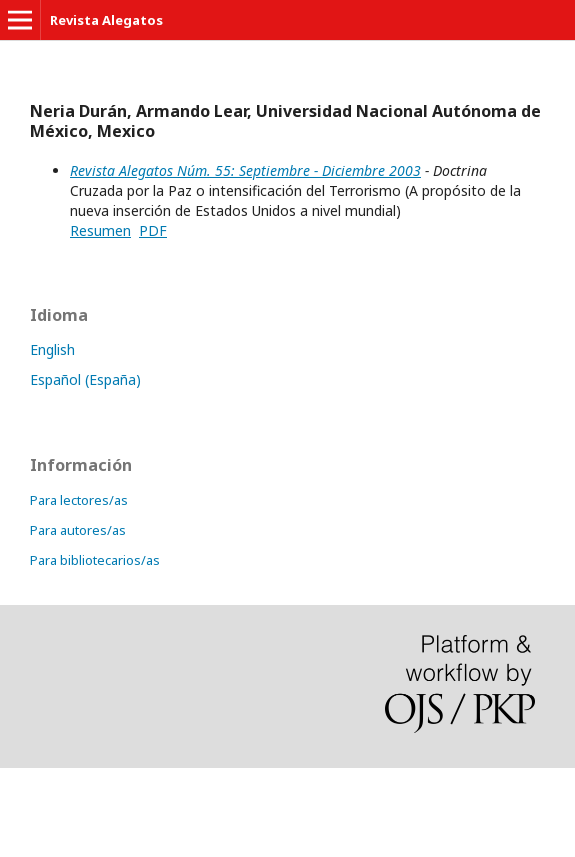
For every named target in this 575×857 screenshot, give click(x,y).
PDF (153, 230)
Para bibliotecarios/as (95, 560)
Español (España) (85, 379)
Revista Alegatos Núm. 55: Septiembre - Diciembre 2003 (245, 170)
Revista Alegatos (106, 20)
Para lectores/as (79, 500)
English (52, 349)
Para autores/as (78, 530)
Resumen (100, 230)
